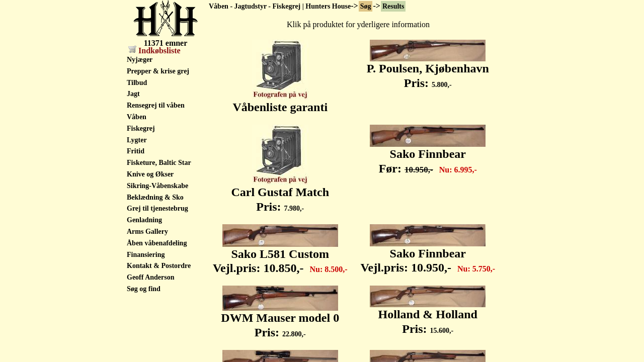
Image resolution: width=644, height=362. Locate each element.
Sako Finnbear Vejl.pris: (428, 255)
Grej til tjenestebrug (157, 208)
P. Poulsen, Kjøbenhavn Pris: (428, 70)
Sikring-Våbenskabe (157, 186)
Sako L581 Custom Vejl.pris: (280, 256)
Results (393, 6)
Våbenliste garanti (280, 102)
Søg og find (144, 289)
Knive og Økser (150, 174)
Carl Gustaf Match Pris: (280, 194)
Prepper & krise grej (158, 71)
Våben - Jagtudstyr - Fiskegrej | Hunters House (280, 6)
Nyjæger (140, 60)
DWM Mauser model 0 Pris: (280, 320)
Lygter (137, 140)
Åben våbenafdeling (157, 243)
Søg (366, 6)
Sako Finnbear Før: (428, 156)
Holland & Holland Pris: (428, 316)
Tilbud (137, 83)
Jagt (133, 94)
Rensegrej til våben (156, 105)
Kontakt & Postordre (159, 266)
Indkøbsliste (154, 51)
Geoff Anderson (151, 277)
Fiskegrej (141, 128)
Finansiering (146, 255)
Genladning (144, 220)
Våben (137, 117)
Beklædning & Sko (155, 197)
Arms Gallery (147, 232)
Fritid (136, 151)
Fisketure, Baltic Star (159, 163)
